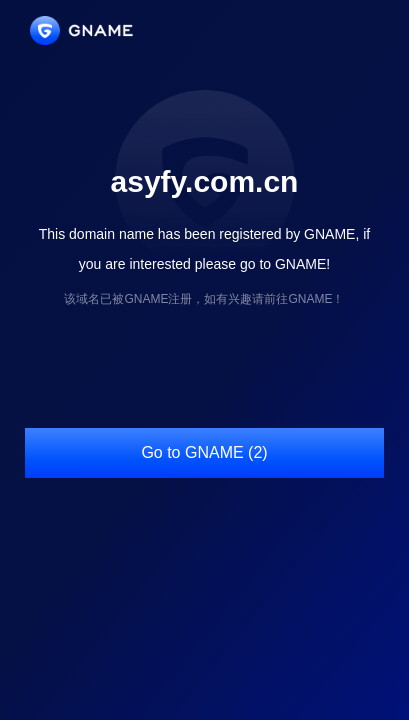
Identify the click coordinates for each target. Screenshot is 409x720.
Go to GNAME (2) (204, 452)
